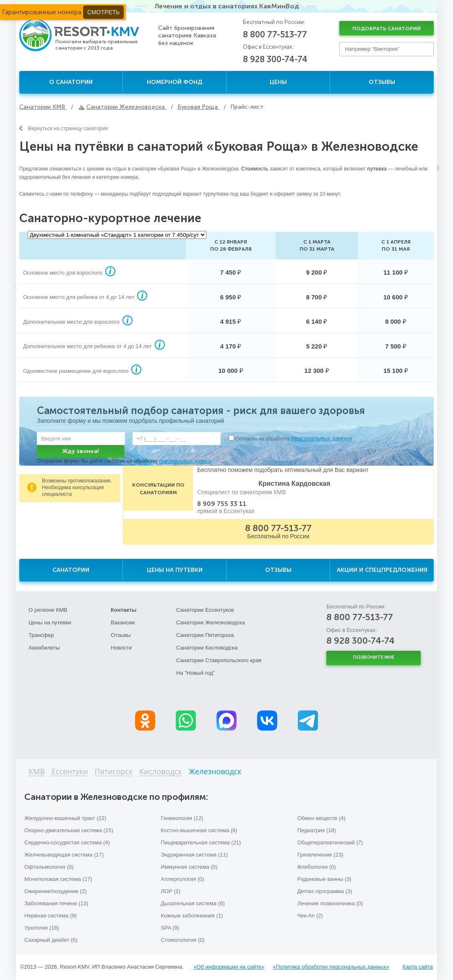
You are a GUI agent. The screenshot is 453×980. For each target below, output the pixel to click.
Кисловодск (161, 772)
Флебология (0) (317, 867)
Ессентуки (70, 772)
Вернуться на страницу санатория (64, 128)
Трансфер (41, 635)
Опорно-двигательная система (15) (69, 830)
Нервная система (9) (51, 916)
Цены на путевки (175, 570)
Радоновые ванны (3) (324, 879)
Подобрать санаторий (387, 29)
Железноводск (215, 772)
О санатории (71, 82)
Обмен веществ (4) (322, 818)
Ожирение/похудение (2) (56, 891)
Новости (121, 648)
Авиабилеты (44, 648)
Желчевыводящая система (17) (64, 855)
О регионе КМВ (48, 610)
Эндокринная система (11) (194, 855)
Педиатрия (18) (317, 830)
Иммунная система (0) (189, 867)
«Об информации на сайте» (229, 967)
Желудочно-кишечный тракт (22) (65, 818)
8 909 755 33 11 (222, 504)
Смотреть (103, 12)
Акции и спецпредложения (382, 570)
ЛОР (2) (171, 891)
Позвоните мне (374, 657)
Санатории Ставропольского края (219, 660)
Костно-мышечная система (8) (199, 830)
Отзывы (382, 82)
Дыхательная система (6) (193, 903)
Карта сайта (418, 967)
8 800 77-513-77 (275, 34)
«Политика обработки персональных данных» (331, 967)
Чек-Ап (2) (310, 916)
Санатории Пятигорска (205, 635)
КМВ (37, 772)
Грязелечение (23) (320, 855)
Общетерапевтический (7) (330, 842)
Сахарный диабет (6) (51, 940)
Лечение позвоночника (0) (330, 903)
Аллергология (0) (182, 879)
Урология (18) (42, 928)
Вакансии (123, 622)
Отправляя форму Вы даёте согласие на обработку (124, 461)
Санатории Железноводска (211, 622)
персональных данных (322, 438)
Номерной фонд (174, 82)
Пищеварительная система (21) (201, 842)
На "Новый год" (195, 673)
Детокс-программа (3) (325, 891)
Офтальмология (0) (49, 867)
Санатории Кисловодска (207, 648)
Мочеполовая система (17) (58, 879)
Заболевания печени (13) (56, 903)
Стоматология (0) (183, 940)
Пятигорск (114, 772)
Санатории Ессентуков (205, 610)
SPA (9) (170, 928)
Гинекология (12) (182, 818)
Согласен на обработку (294, 439)
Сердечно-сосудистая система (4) (67, 842)
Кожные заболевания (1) (192, 916)
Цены (278, 82)
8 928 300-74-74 (275, 59)
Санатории (71, 570)
